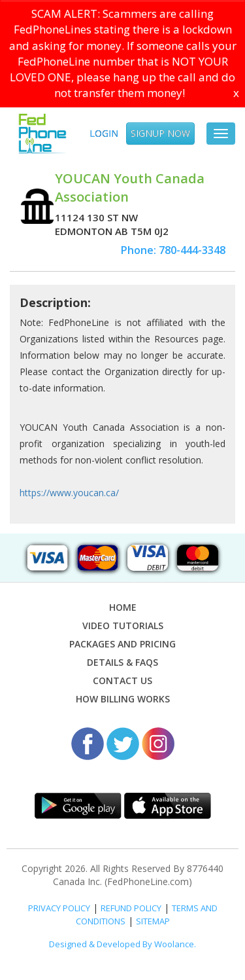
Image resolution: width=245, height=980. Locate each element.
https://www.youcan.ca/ (69, 493)
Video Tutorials (123, 626)
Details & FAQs (122, 662)
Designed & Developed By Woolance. (122, 944)
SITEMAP (153, 921)
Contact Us (122, 681)
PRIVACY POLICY (59, 908)
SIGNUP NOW (160, 133)
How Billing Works (123, 699)
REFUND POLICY (131, 908)
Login (104, 133)
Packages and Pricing (122, 644)
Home (123, 607)
